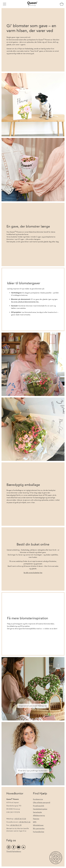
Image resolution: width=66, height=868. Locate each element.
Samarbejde (37, 812)
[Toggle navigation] (5, 4)
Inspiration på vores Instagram (33, 706)
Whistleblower (38, 825)
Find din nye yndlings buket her (33, 771)
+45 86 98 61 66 (24, 822)
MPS (35, 822)
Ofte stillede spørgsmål (42, 802)
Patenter (36, 819)
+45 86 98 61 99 (16, 825)
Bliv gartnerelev (39, 828)
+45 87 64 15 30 (20, 819)
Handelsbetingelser (40, 809)
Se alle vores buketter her (33, 573)
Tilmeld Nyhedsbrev (14, 851)
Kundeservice (38, 799)
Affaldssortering (39, 815)
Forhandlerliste (39, 832)
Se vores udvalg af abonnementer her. (25, 302)
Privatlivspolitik (39, 806)
